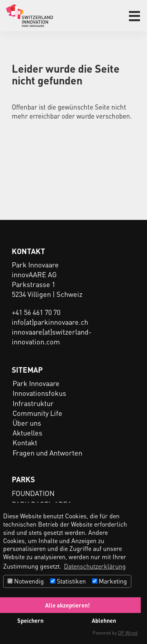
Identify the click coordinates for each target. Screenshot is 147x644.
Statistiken (68, 581)
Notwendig (26, 581)
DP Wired (128, 633)
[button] (134, 16)
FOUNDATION (33, 493)
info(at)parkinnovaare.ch (50, 322)
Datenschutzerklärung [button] (95, 566)
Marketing (110, 581)
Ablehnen (104, 620)
